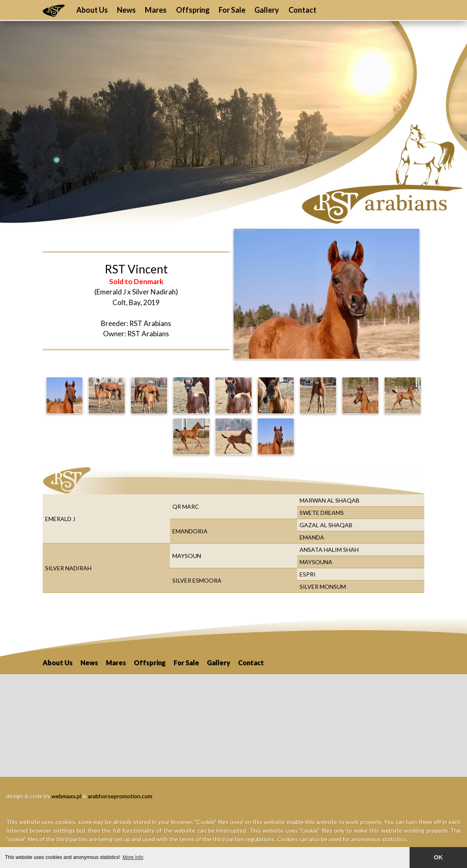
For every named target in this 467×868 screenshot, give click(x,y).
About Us (92, 10)
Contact (302, 10)
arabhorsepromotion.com (120, 796)
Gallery (267, 10)
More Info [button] (133, 857)
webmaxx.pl (66, 796)
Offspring (193, 10)
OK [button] (438, 857)
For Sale (232, 10)
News (126, 10)
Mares (156, 10)
